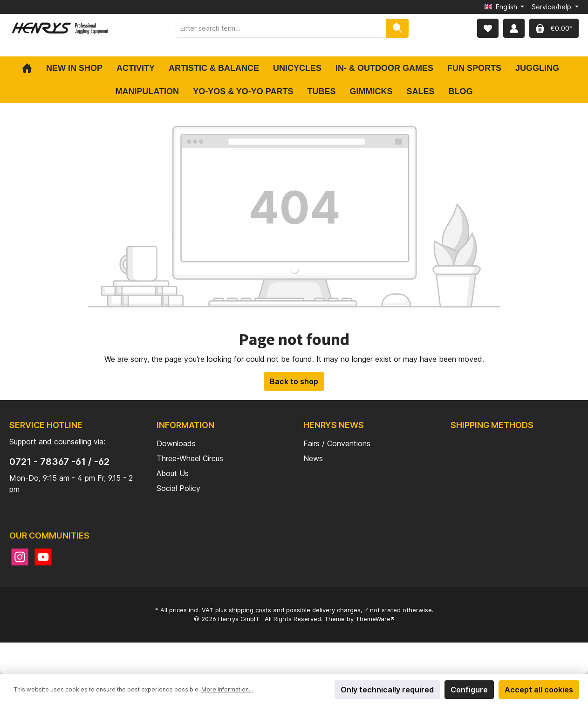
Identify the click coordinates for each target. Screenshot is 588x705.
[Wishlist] (488, 28)
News (313, 458)
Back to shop (294, 381)
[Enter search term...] (281, 28)
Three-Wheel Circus (190, 458)
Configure (469, 690)
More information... (227, 689)
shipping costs (250, 610)
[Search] (397, 28)
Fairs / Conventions (337, 443)
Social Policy (178, 488)
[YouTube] (43, 557)
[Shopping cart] (554, 28)
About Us (173, 473)
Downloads (176, 443)
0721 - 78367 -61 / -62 (59, 462)
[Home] (31, 68)
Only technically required (387, 690)
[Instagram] (20, 557)
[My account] (514, 28)
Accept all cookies (539, 690)
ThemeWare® (375, 619)
